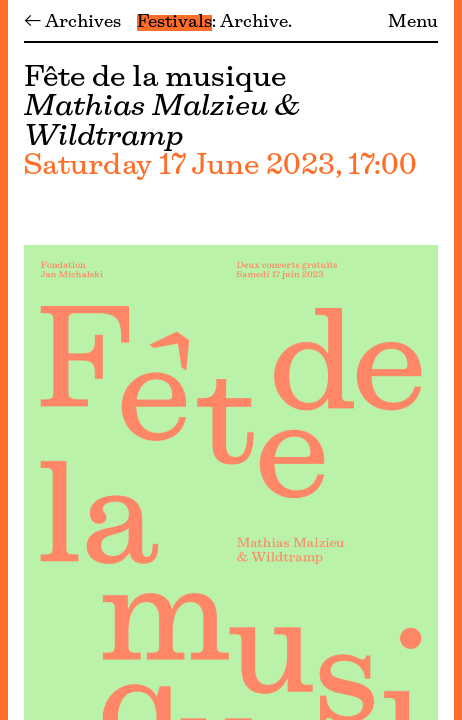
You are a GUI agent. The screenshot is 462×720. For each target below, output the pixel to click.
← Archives (72, 23)
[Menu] (4, 360)
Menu (413, 23)
